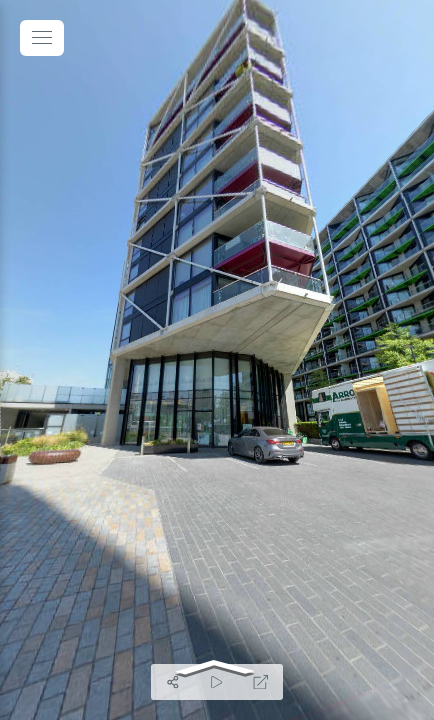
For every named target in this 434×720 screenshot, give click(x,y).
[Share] (173, 682)
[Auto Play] (217, 682)
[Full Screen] (261, 682)
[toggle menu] (42, 38)
